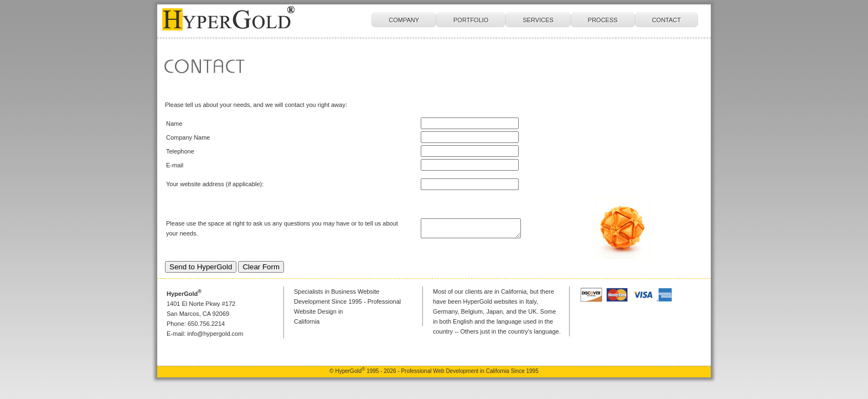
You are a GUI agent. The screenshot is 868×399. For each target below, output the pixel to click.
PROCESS (603, 20)
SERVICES (538, 20)
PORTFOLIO (471, 20)
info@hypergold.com (215, 334)
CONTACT (666, 20)
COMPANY (404, 20)
